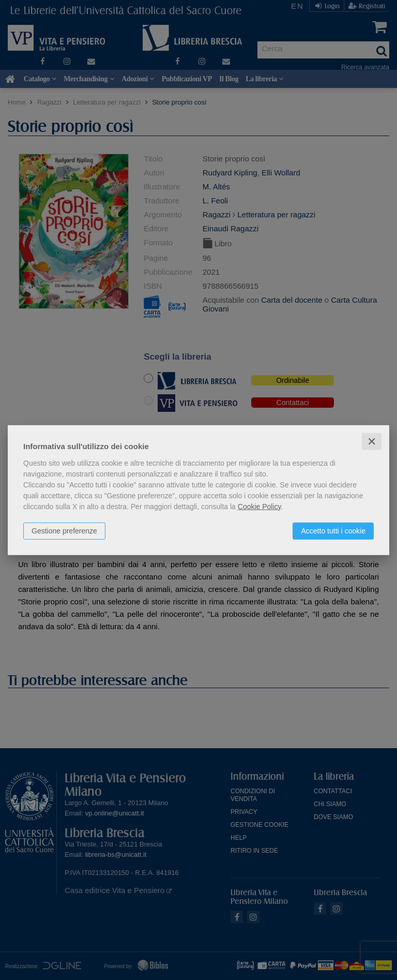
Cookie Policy (259, 506)
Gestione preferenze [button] (64, 530)
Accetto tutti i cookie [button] (333, 530)
